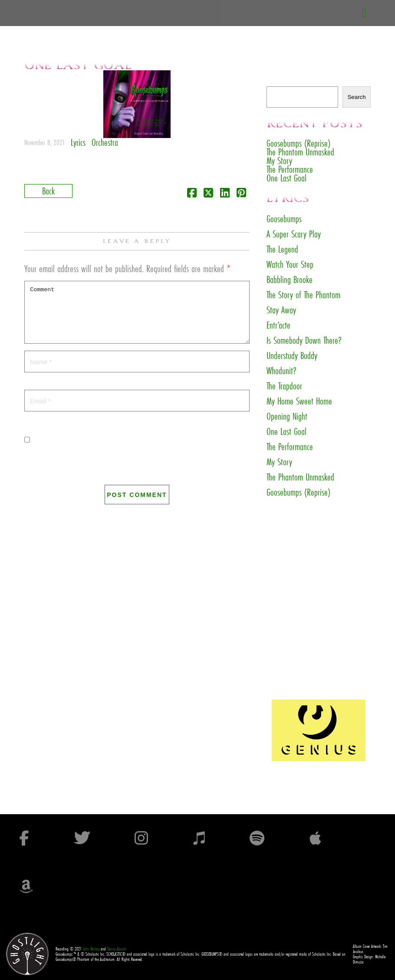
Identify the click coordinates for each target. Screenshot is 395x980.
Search (276, 82)
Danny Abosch (117, 949)
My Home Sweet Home (299, 401)
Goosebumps (284, 219)
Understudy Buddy (292, 355)
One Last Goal (286, 178)
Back (48, 191)
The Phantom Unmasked (300, 152)
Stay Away (281, 310)
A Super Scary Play (294, 234)
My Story (279, 160)
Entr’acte (278, 325)
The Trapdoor (284, 386)
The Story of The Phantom (303, 295)
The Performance (290, 169)
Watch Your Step (290, 264)
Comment (137, 312)
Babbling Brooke (290, 280)
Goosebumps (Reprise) (298, 143)
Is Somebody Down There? (304, 340)
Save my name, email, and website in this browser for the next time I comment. (126, 467)
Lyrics (78, 142)
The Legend (282, 249)
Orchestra (105, 142)
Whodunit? (281, 371)
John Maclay (91, 949)
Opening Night (287, 416)
